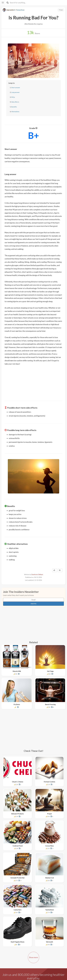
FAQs (13, 97)
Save (61, 10)
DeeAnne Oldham (37, 574)
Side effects (15, 102)
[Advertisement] (33, 382)
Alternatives (15, 112)
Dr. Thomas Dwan (19, 10)
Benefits (14, 107)
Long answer (15, 92)
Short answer (16, 88)
